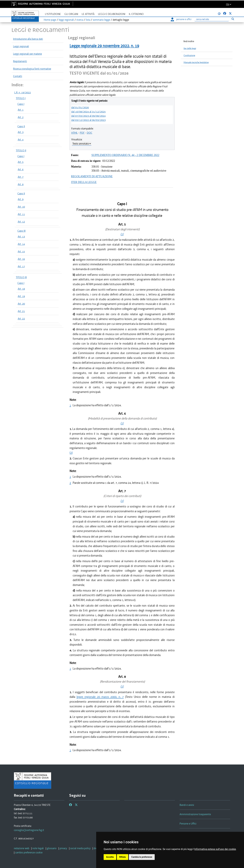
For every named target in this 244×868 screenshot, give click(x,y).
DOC (90, 133)
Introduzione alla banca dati (28, 39)
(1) (122, 234)
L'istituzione (53, 14)
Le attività (88, 14)
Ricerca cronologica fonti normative (32, 69)
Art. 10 (21, 207)
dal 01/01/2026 (80, 107)
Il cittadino (136, 14)
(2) (71, 453)
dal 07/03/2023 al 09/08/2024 (88, 116)
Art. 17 (21, 266)
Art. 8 (21, 184)
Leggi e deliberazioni (112, 14)
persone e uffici (181, 19)
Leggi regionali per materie (27, 54)
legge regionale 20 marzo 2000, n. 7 (100, 697)
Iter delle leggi (190, 48)
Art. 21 (21, 311)
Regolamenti (20, 61)
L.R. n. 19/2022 (23, 92)
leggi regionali (66, 20)
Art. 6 (21, 169)
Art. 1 (21, 110)
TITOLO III (21, 277)
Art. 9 (21, 199)
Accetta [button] (110, 857)
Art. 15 (21, 251)
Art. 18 (21, 289)
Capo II (21, 126)
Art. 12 (21, 222)
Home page (50, 20)
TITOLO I (21, 98)
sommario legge (101, 20)
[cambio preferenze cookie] (29, 852)
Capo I (21, 104)
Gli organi (71, 14)
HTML (74, 133)
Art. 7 (21, 177)
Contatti (18, 76)
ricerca (80, 20)
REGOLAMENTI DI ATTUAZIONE (92, 176)
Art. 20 (21, 304)
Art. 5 (21, 162)
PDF (82, 133)
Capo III (21, 231)
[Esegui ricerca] (233, 19)
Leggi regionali (21, 46)
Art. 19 (21, 296)
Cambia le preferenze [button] (142, 857)
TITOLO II (21, 150)
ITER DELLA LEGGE (84, 182)
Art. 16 (21, 259)
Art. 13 (21, 237)
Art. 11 (21, 214)
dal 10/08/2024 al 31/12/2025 (88, 112)
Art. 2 (21, 117)
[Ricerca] (212, 19)
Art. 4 (21, 140)
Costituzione (189, 55)
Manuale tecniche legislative (196, 62)
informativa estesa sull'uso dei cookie (215, 849)
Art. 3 (21, 132)
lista (88, 20)
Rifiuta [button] (123, 857)
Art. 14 (21, 244)
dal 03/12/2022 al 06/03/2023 (88, 120)
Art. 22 (21, 319)
